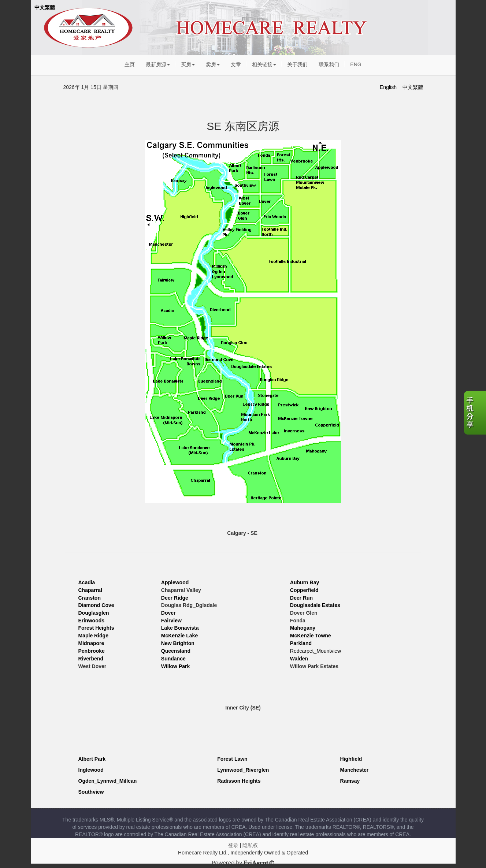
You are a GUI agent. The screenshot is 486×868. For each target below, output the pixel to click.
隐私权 (250, 845)
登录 (233, 845)
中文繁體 (45, 7)
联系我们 (329, 64)
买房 (188, 64)
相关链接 (264, 64)
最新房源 (158, 64)
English (388, 87)
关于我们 (297, 64)
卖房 (213, 64)
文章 (236, 64)
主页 (130, 64)
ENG (356, 64)
